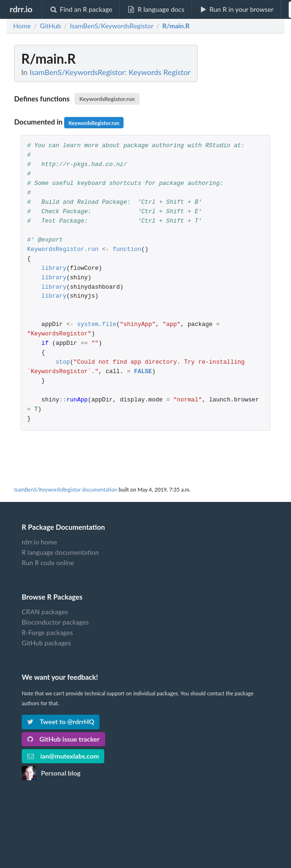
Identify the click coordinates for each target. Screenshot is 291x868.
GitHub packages (46, 643)
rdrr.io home (39, 542)
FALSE (143, 372)
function (127, 250)
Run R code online (48, 563)
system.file (96, 325)
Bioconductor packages (55, 622)
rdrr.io (21, 9)
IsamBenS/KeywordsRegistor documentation (66, 489)
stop (63, 363)
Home (22, 26)
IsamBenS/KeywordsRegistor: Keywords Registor (110, 72)
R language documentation (60, 552)
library (54, 269)
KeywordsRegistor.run (107, 99)
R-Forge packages (47, 632)
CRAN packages (45, 612)
